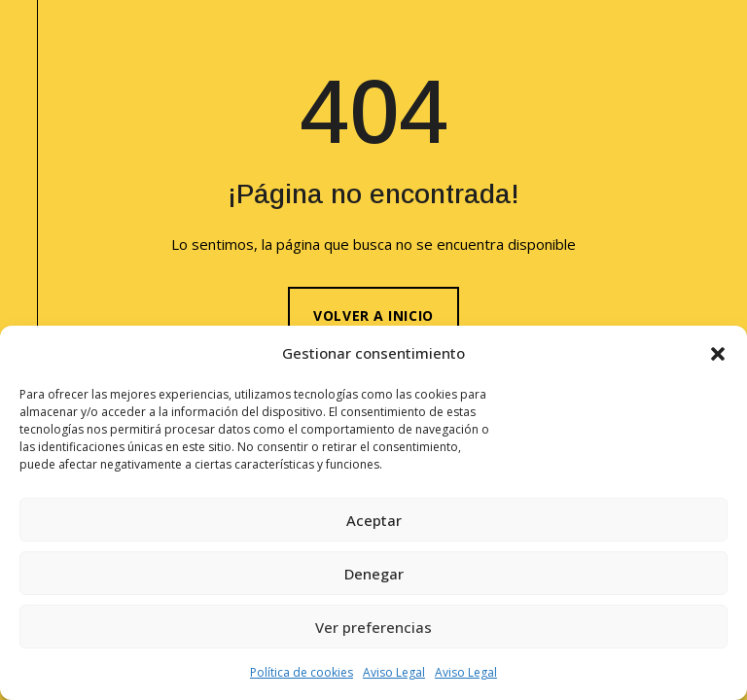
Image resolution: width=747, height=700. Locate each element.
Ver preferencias (373, 627)
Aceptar (374, 520)
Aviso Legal (394, 672)
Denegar (374, 574)
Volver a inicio (373, 315)
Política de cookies (302, 672)
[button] (718, 354)
